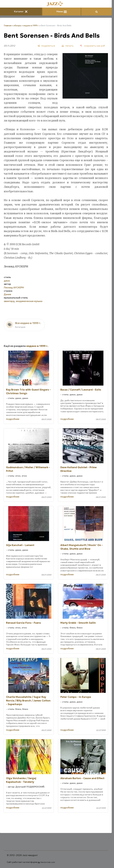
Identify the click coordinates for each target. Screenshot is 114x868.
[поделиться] (46, 46)
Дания (7, 294)
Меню (62, 11)
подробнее (13, 419)
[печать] (68, 46)
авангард (9, 301)
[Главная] (56, 4)
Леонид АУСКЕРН (14, 287)
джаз (7, 281)
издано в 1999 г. (31, 26)
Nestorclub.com (48, 862)
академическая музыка (29, 301)
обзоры (17, 26)
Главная (8, 26)
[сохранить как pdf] (93, 46)
